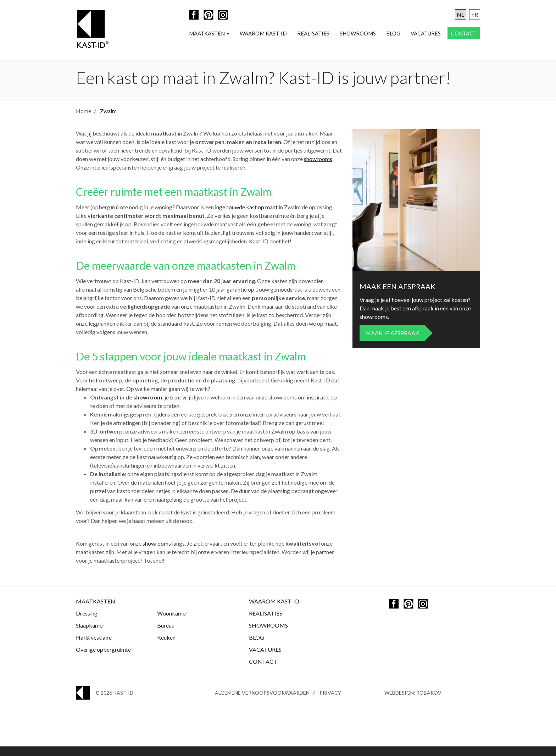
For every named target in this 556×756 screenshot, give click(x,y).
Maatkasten (209, 34)
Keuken (166, 647)
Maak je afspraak (392, 343)
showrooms (318, 168)
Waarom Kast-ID (263, 34)
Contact (464, 34)
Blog (393, 34)
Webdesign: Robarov (413, 702)
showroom (148, 407)
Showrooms (358, 34)
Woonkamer (172, 623)
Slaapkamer (90, 635)
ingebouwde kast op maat (246, 217)
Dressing (87, 623)
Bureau (166, 635)
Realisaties (313, 34)
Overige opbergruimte (103, 659)
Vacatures (426, 34)
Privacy (330, 702)
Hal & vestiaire (94, 647)
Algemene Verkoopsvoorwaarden (262, 702)
